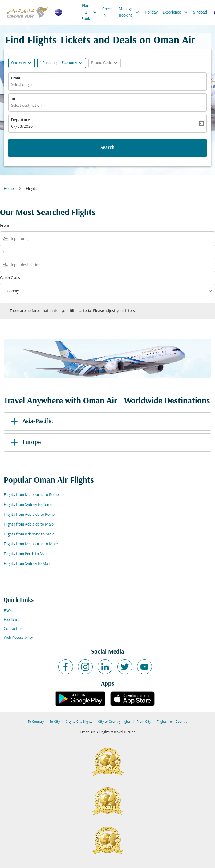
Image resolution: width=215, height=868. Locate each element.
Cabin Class (10, 278)
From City (144, 722)
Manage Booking (130, 12)
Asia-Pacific (31, 422)
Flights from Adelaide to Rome (29, 515)
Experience (177, 12)
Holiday (151, 12)
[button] (62, 63)
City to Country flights (114, 722)
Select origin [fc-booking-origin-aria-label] (21, 85)
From (16, 78)
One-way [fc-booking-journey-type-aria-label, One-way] (18, 63)
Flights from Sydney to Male (27, 564)
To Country (36, 722)
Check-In (108, 12)
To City (55, 722)
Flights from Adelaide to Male (29, 524)
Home (9, 189)
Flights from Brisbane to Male (29, 534)
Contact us (13, 629)
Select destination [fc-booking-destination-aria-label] (26, 106)
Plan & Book (91, 12)
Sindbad (200, 12)
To (13, 99)
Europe (25, 442)
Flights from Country (172, 722)
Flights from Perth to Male (26, 554)
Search (107, 148)
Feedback (12, 620)
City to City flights (79, 722)
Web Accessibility (18, 638)
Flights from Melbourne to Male (31, 544)
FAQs (8, 611)
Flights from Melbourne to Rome (31, 495)
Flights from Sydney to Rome (28, 505)
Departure (20, 120)
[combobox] (112, 239)
